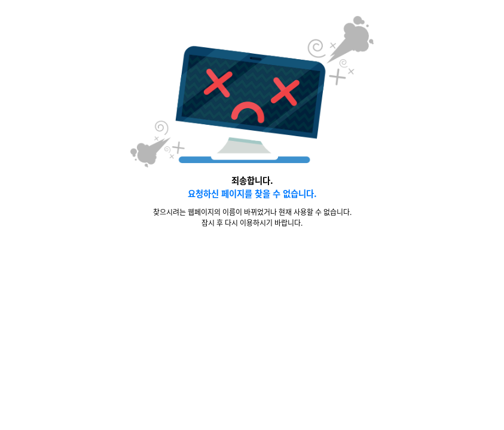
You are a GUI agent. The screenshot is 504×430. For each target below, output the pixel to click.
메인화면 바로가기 (245, 260)
